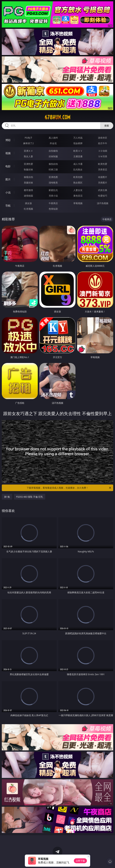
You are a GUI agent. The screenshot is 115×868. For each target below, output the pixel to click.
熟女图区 (78, 183)
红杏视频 (28, 209)
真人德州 (53, 138)
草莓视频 (78, 203)
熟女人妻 (28, 156)
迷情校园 (28, 196)
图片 (8, 179)
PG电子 (29, 138)
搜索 (107, 126)
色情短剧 (53, 209)
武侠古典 (103, 190)
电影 (8, 166)
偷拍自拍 (53, 164)
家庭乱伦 (53, 190)
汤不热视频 (103, 203)
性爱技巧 (103, 196)
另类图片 (103, 183)
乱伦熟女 (78, 169)
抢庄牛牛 (103, 143)
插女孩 (28, 203)
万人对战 (78, 138)
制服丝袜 (28, 169)
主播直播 (78, 156)
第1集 (7, 497)
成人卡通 (78, 164)
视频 (8, 153)
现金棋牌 (78, 143)
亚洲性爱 (28, 164)
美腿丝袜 (28, 183)
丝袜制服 (53, 156)
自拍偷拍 (53, 151)
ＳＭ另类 (103, 156)
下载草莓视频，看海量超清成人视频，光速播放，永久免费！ (69, 488)
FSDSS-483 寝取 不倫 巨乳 (30, 497)
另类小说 (53, 196)
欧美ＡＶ (78, 151)
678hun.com (57, 117)
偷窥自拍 (28, 177)
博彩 (8, 140)
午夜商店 (53, 203)
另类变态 (103, 169)
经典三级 (53, 169)
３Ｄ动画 (103, 151)
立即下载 (80, 861)
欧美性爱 (103, 164)
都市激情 (28, 190)
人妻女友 (78, 190)
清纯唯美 (53, 183)
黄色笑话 (78, 196)
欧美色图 (78, 177)
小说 (8, 192)
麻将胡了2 (28, 143)
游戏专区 (103, 138)
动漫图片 (103, 177)
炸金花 (53, 143)
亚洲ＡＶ (28, 151)
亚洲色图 (53, 177)
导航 (8, 206)
